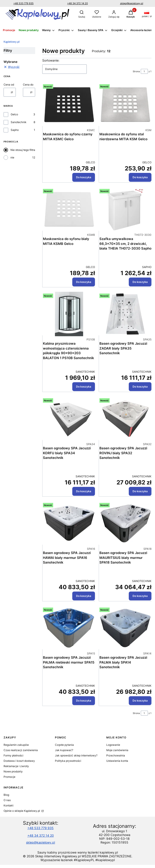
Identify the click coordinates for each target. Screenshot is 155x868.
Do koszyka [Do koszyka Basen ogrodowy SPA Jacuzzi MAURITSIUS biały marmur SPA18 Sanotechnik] (140, 596)
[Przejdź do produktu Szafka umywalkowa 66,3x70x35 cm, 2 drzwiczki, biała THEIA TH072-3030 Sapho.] (125, 209)
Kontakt (8, 805)
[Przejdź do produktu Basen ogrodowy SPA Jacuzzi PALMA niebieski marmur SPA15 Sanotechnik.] (69, 628)
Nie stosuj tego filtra (23, 150)
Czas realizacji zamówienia (21, 750)
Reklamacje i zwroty (16, 766)
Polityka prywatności (68, 761)
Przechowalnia (116, 755)
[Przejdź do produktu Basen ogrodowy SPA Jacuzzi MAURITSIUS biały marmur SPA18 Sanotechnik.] (125, 523)
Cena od (9, 85)
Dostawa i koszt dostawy (19, 761)
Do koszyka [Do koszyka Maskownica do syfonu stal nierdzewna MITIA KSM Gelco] (140, 177)
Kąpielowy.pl (12, 42)
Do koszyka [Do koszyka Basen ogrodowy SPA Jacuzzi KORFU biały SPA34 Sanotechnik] (84, 491)
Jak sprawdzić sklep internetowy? (76, 755)
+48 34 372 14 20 (77, 3)
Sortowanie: (51, 60)
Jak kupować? (64, 750)
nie (12, 157)
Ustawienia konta (117, 761)
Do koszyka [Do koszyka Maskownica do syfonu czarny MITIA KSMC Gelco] (84, 177)
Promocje (9, 777)
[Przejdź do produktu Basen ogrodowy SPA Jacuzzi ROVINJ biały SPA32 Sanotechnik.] (125, 419)
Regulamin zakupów (16, 745)
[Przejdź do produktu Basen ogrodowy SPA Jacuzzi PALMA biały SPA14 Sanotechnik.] (125, 628)
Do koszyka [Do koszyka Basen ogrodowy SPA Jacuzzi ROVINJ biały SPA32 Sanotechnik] (140, 491)
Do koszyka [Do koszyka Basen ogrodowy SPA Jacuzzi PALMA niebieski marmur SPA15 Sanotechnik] (84, 701)
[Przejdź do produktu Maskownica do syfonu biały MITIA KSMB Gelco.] (69, 209)
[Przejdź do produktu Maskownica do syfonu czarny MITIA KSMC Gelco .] (69, 105)
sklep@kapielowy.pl (132, 3)
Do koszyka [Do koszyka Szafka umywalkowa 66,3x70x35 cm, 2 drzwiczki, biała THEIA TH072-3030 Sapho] (140, 282)
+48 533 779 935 (23, 3)
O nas (7, 800)
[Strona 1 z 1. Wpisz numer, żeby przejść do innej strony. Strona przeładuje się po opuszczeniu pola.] (144, 71)
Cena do (28, 85)
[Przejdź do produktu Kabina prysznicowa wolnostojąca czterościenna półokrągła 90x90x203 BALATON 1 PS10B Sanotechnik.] (69, 314)
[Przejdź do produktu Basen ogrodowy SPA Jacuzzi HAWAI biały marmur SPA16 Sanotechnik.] (69, 523)
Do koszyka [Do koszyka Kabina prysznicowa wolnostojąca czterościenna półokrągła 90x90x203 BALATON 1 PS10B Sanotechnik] (84, 387)
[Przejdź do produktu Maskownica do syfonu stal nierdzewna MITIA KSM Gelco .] (125, 105)
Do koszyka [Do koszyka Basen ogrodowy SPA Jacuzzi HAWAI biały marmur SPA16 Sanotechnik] (84, 596)
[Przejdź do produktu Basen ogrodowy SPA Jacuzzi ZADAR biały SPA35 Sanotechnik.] (125, 314)
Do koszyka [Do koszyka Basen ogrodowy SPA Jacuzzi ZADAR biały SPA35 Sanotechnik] (140, 387)
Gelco (14, 114)
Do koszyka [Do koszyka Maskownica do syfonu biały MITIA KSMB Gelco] (84, 282)
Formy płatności (13, 755)
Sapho (15, 130)
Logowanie (113, 745)
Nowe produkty (13, 771)
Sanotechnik (19, 122)
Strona (136, 71)
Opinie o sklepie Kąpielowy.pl (22, 811)
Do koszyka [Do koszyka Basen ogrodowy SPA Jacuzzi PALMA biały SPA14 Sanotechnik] (140, 701)
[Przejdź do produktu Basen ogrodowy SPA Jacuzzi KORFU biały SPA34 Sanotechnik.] (69, 419)
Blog (6, 795)
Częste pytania (64, 745)
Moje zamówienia (117, 750)
